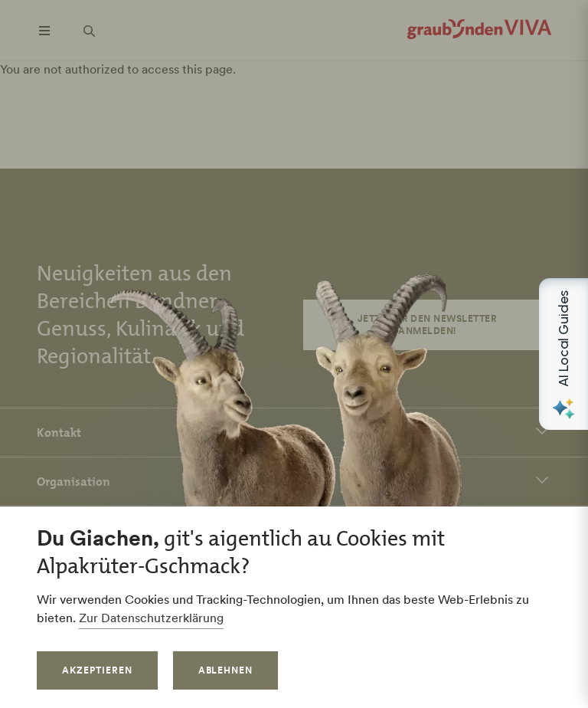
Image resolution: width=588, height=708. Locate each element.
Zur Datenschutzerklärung (151, 618)
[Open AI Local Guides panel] (563, 354)
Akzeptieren (97, 670)
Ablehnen (226, 670)
